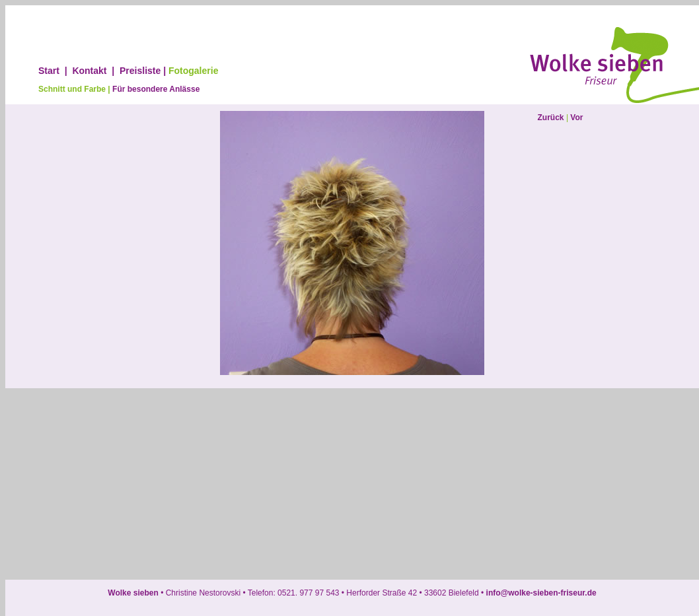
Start (49, 71)
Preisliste (140, 71)
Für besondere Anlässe (156, 89)
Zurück (551, 118)
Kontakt (89, 71)
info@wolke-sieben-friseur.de (540, 593)
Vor (576, 118)
